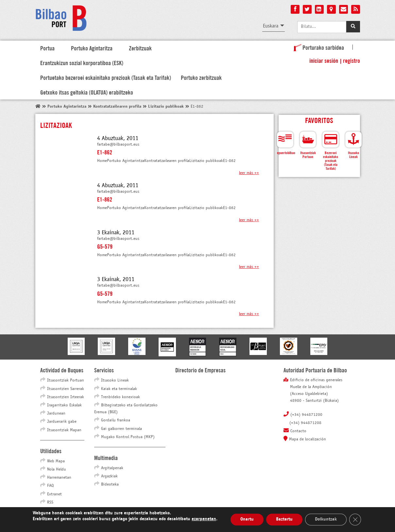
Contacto (298, 431)
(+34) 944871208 (305, 423)
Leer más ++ (249, 173)
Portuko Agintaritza (92, 48)
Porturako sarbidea (318, 47)
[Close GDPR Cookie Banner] (355, 520)
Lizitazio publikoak (166, 107)
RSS (50, 503)
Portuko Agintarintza (67, 107)
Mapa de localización (308, 439)
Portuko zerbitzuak (201, 77)
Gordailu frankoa (116, 420)
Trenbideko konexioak (120, 397)
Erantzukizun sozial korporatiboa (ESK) (82, 62)
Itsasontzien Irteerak (66, 397)
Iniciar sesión (324, 60)
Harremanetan (59, 478)
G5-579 (105, 246)
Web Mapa (56, 461)
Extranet (54, 494)
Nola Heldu (57, 470)
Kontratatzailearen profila (117, 107)
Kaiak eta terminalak (119, 389)
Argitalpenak (112, 468)
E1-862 (105, 152)
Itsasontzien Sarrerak (66, 389)
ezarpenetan (204, 519)
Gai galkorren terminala (121, 429)
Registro (352, 60)
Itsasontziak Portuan (66, 381)
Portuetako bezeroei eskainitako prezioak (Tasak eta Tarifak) (106, 77)
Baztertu (284, 519)
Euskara (271, 26)
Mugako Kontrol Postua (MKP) (128, 437)
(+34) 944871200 (306, 415)
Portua (47, 48)
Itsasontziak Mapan (64, 430)
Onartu (247, 519)
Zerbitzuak (140, 48)
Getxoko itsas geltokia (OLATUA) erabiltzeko (87, 92)
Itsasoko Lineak (115, 381)
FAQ (50, 486)
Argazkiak (109, 476)
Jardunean (56, 414)
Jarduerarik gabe (62, 422)
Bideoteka (110, 485)
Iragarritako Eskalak (64, 405)
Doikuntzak (326, 519)
